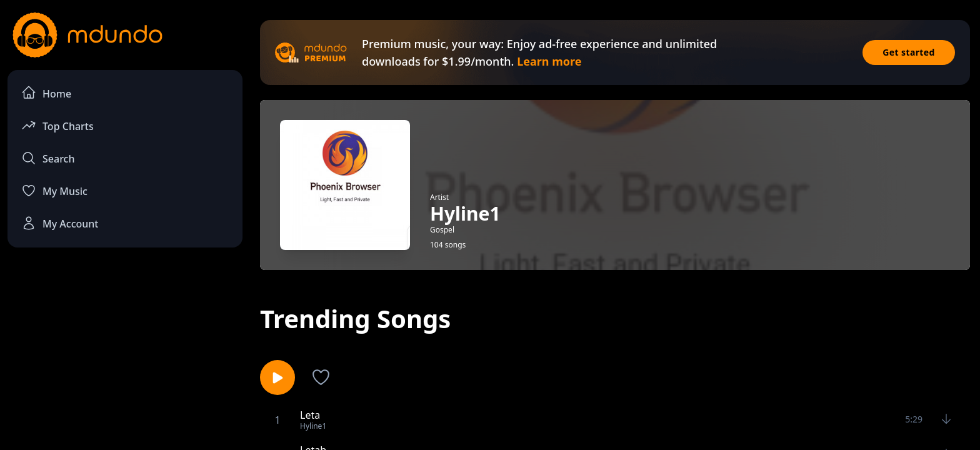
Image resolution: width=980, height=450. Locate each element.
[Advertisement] (125, 360)
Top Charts (57, 125)
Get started (909, 52)
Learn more (549, 61)
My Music (54, 191)
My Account (60, 223)
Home (46, 93)
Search (48, 158)
